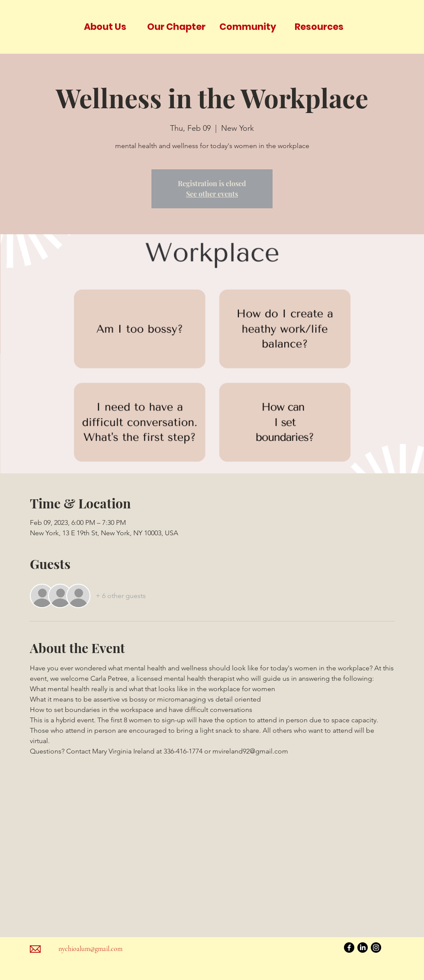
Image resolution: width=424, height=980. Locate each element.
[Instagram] (376, 948)
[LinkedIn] (363, 948)
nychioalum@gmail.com (90, 949)
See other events (212, 194)
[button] (105, 27)
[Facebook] (349, 948)
